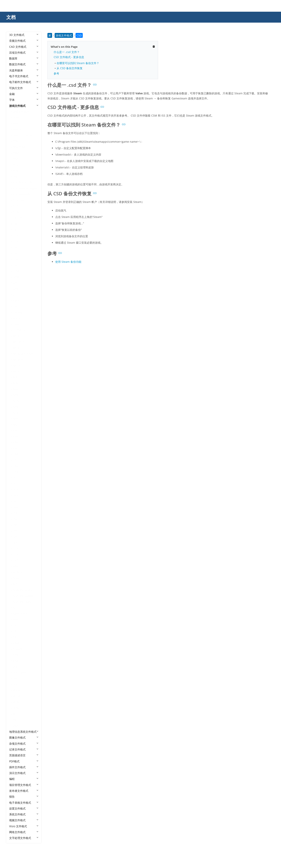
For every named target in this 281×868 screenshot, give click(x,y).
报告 (24, 797)
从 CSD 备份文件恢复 (70, 68)
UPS (16, 655)
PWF (16, 519)
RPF (15, 543)
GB (15, 283)
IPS (15, 307)
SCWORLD (20, 572)
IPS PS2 (18, 312)
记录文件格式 (24, 749)
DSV (16, 247)
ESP (15, 265)
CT (15, 230)
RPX (16, 549)
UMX (16, 643)
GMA (16, 300)
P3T (15, 460)
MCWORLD (20, 360)
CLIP (16, 206)
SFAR (16, 578)
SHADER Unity (22, 602)
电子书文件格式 (24, 76)
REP (16, 537)
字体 (24, 100)
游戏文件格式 (24, 106)
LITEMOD (19, 330)
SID (15, 608)
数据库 (24, 58)
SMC (16, 619)
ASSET (17, 129)
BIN (15, 141)
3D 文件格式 (24, 35)
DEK (16, 241)
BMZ (16, 153)
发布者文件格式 (24, 791)
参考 (56, 73)
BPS (16, 171)
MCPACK (19, 342)
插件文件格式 (24, 767)
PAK (16, 466)
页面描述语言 (24, 755)
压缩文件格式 (24, 53)
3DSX (16, 117)
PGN (16, 490)
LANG (17, 324)
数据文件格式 (24, 64)
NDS (16, 401)
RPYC (16, 554)
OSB (16, 430)
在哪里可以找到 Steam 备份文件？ (78, 63)
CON (16, 212)
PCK (16, 484)
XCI (15, 714)
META (17, 366)
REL (15, 531)
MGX (16, 371)
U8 (15, 637)
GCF (16, 295)
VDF (16, 667)
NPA (16, 413)
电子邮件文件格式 (24, 82)
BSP (16, 177)
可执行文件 (24, 88)
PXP (15, 525)
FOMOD (18, 271)
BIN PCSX (19, 147)
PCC (16, 478)
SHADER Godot (23, 590)
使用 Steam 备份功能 (68, 262)
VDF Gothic (20, 673)
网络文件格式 (24, 832)
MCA (16, 336)
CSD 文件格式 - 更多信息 (69, 57)
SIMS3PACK (20, 614)
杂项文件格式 (24, 744)
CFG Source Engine (25, 188)
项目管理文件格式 (24, 785)
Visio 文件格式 (24, 826)
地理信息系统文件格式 (24, 732)
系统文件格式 (24, 814)
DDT (16, 236)
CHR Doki (19, 200)
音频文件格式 (24, 41)
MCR (16, 348)
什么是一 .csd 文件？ (67, 52)
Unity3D (18, 649)
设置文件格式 (24, 808)
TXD (16, 631)
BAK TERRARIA (22, 135)
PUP (16, 513)
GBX (16, 289)
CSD (16, 224)
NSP (16, 419)
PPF (15, 501)
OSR (16, 442)
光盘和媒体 (24, 70)
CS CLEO (19, 218)
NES (16, 407)
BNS (16, 159)
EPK (16, 259)
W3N (16, 702)
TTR (16, 625)
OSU (16, 448)
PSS (15, 507)
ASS (16, 123)
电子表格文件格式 (24, 803)
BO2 (16, 165)
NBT (16, 395)
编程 (24, 779)
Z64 (15, 726)
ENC (16, 253)
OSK (16, 436)
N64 (16, 389)
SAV (16, 566)
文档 (11, 17)
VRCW (17, 696)
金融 (24, 94)
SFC (15, 584)
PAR (16, 472)
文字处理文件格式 (24, 838)
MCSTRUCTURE (23, 354)
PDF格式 (24, 761)
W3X (16, 708)
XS (15, 720)
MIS (16, 383)
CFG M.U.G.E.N (23, 182)
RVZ (16, 560)
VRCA (16, 690)
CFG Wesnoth (22, 194)
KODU (17, 318)
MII (15, 377)
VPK (16, 684)
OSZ (16, 454)
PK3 (16, 495)
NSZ (16, 425)
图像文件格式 (24, 737)
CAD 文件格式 (24, 47)
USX (16, 661)
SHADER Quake (23, 596)
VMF (16, 678)
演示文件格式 (24, 773)
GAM (16, 277)
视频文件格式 (24, 820)
